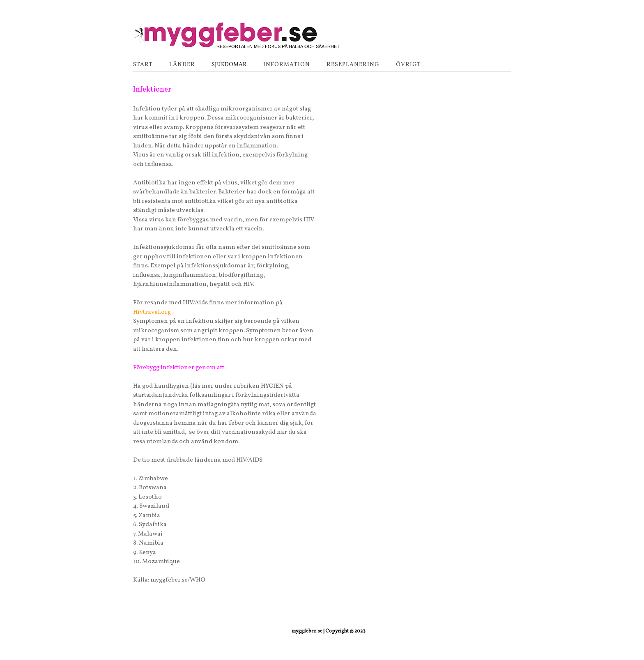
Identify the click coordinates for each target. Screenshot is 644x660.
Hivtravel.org (152, 312)
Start (143, 65)
